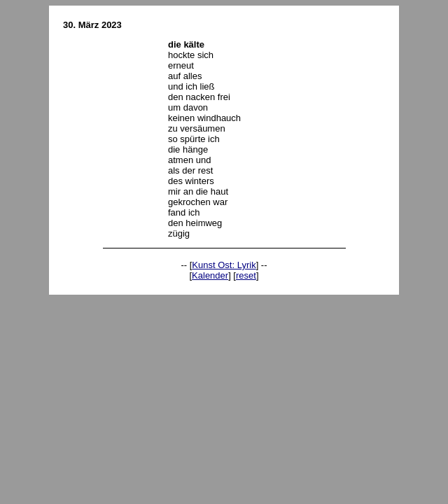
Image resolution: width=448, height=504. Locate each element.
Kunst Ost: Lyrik (224, 265)
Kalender (210, 275)
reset (246, 275)
